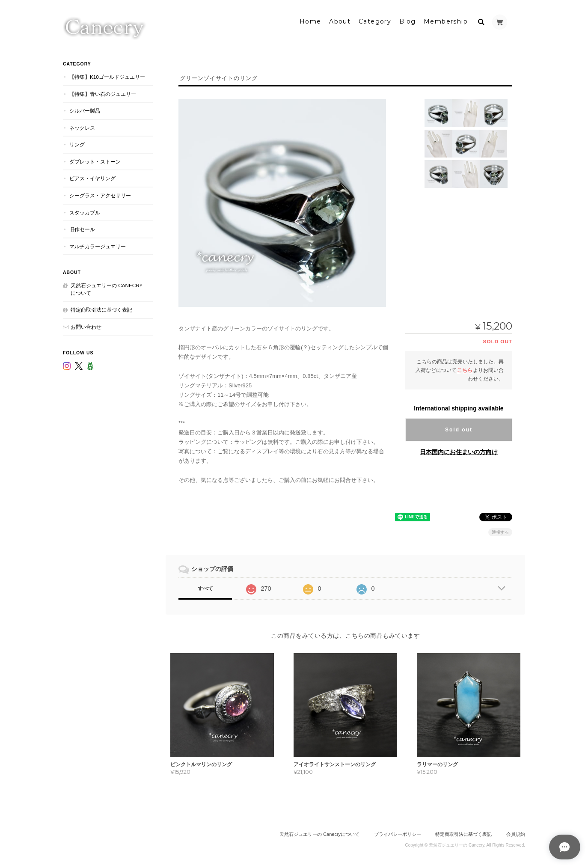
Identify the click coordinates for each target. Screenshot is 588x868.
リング (77, 143)
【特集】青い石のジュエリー (103, 92)
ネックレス (82, 126)
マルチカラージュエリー (98, 245)
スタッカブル (85, 211)
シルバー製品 (85, 109)
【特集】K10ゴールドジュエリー (107, 76)
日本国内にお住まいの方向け (459, 450)
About (340, 20)
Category (375, 20)
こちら (465, 368)
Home (310, 20)
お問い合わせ (86, 325)
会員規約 (516, 833)
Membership (446, 20)
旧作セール (82, 228)
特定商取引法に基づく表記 (101, 308)
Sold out (459, 428)
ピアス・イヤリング (92, 177)
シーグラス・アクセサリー (100, 194)
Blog (408, 20)
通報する (500, 531)
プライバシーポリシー (398, 833)
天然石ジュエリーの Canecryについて (107, 288)
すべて (205, 587)
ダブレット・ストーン (95, 160)
